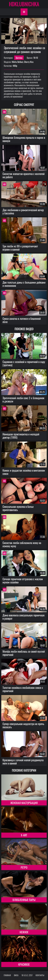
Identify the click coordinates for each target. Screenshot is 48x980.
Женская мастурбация (24, 803)
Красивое (24, 964)
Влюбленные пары (24, 900)
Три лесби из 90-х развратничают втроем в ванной (20, 248)
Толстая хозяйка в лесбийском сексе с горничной (23, 689)
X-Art (24, 835)
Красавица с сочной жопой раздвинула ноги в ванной (23, 762)
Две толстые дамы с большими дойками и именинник (24, 284)
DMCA (16, 975)
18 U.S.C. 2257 (27, 975)
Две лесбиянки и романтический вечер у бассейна (23, 211)
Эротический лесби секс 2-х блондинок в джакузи (23, 399)
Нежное (24, 932)
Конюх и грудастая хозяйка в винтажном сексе (24, 472)
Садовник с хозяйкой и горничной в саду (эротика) (24, 363)
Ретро (24, 867)
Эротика (19, 58)
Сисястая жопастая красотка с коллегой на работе (24, 175)
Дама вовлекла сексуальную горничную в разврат (24, 617)
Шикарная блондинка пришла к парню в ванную (24, 139)
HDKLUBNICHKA (24, 4)
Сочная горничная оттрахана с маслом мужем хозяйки (23, 581)
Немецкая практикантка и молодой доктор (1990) (21, 436)
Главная (7, 975)
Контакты (40, 975)
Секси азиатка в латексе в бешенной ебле (22, 320)
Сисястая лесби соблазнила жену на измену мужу (22, 544)
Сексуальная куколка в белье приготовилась (18, 508)
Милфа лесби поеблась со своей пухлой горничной (24, 653)
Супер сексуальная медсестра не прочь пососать (23, 725)
